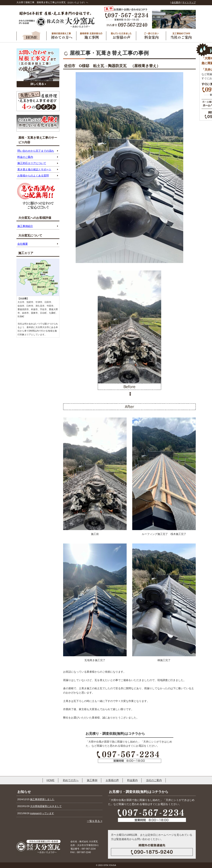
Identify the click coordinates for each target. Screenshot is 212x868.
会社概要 (23, 244)
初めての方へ (71, 780)
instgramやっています (42, 813)
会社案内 (176, 2)
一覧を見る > (95, 821)
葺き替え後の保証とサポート (34, 169)
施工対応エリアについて (32, 163)
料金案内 (132, 780)
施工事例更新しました (42, 799)
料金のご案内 (25, 157)
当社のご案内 (154, 780)
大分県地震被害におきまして (46, 806)
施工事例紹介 (25, 226)
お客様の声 (112, 780)
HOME (50, 780)
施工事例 (92, 780)
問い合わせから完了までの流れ (36, 151)
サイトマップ (189, 2)
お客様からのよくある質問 (33, 176)
